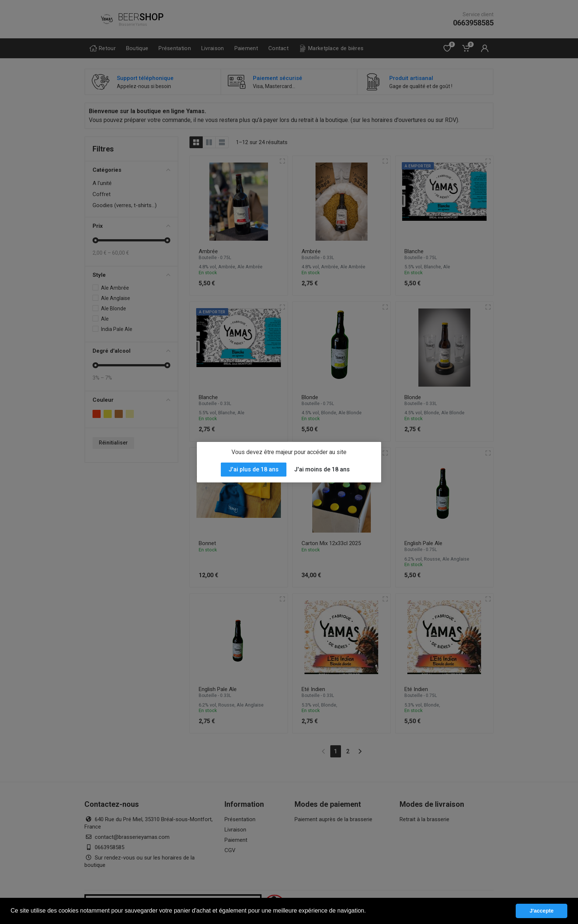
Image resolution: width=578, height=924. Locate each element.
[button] (369, 911)
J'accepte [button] (542, 911)
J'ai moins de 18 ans (322, 469)
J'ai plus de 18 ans (254, 469)
